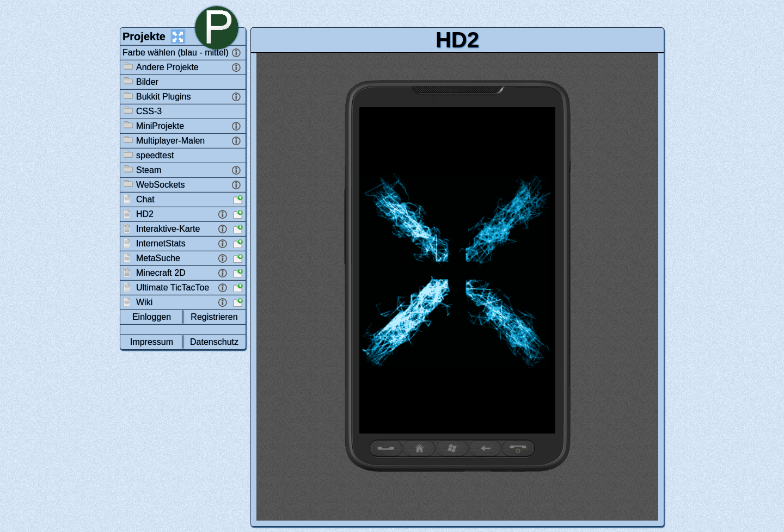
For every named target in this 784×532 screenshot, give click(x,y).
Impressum (152, 342)
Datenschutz (214, 342)
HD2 (457, 40)
